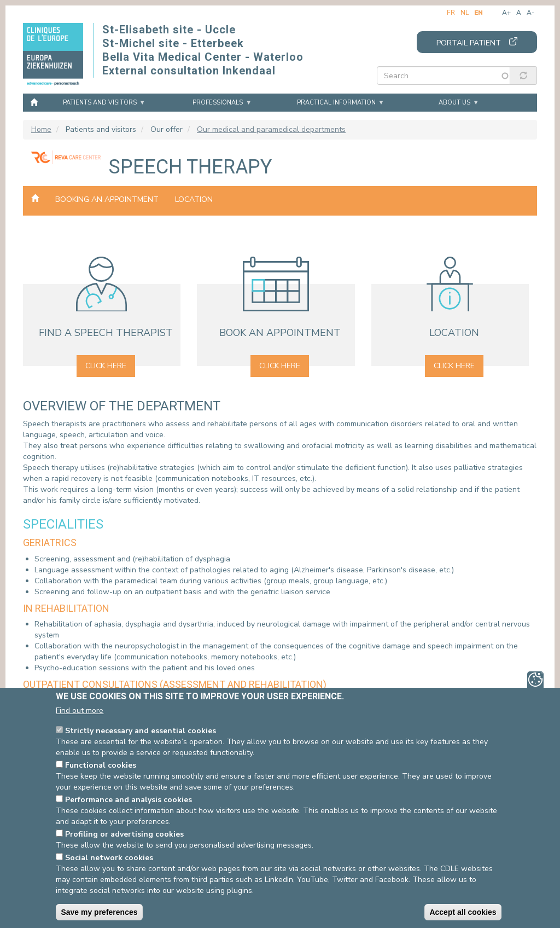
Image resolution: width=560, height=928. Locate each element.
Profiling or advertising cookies (124, 834)
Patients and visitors (100, 103)
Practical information (336, 103)
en (479, 13)
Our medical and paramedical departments (271, 129)
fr (451, 13)
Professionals (218, 103)
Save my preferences (99, 912)
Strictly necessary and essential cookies (141, 731)
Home (34, 102)
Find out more (80, 710)
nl (465, 13)
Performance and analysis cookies (129, 800)
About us (454, 103)
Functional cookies (101, 765)
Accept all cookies (463, 912)
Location (194, 199)
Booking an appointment (107, 199)
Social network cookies (109, 858)
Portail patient (469, 43)
